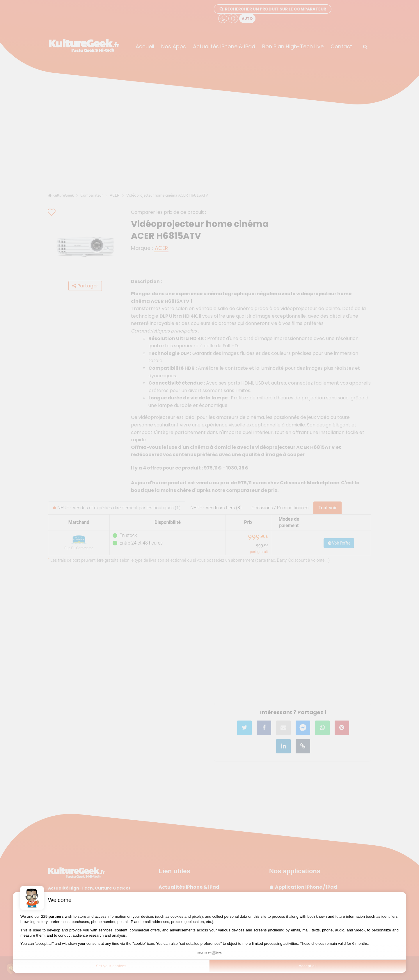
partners (56, 916)
